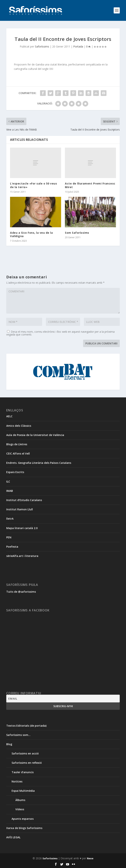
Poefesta (12, 547)
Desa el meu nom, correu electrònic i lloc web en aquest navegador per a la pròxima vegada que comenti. (60, 333)
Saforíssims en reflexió (27, 763)
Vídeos (20, 809)
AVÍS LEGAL (13, 837)
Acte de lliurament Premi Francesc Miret (90, 185)
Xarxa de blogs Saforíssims (24, 828)
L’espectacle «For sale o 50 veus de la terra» (33, 185)
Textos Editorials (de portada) (26, 726)
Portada (78, 46)
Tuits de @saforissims (21, 592)
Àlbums (20, 800)
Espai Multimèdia (23, 791)
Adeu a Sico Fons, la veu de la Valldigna (31, 234)
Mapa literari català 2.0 (22, 528)
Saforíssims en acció (25, 753)
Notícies (17, 781)
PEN (9, 537)
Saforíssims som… (18, 735)
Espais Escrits (15, 472)
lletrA (10, 519)
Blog (9, 744)
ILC (8, 481)
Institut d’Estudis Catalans (24, 500)
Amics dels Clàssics (19, 426)
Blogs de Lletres (17, 444)
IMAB (10, 491)
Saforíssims (42, 46)
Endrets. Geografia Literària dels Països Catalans (39, 463)
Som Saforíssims (77, 233)
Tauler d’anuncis (23, 772)
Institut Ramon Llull (20, 509)
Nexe (90, 858)
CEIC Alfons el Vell (18, 453)
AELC (9, 416)
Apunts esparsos (23, 819)
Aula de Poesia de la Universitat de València (35, 435)
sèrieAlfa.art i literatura (22, 556)
